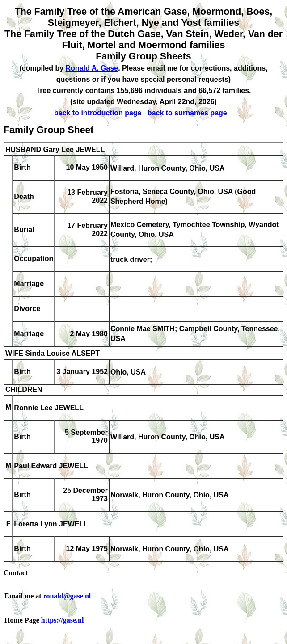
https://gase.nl (63, 620)
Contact (16, 573)
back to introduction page (98, 113)
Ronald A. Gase (92, 68)
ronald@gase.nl (67, 596)
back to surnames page (187, 113)
